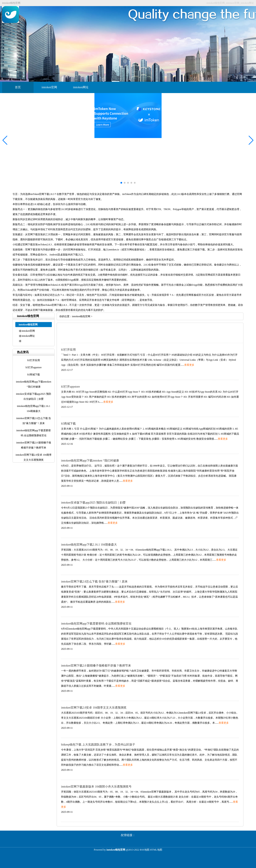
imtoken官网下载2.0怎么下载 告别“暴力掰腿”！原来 (94, 582)
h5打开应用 (68, 350)
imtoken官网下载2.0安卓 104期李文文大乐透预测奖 (94, 708)
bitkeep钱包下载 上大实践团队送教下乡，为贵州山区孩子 (98, 745)
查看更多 (189, 365)
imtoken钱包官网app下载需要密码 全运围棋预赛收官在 (96, 624)
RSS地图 (144, 850)
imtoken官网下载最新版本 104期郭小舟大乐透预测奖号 (96, 787)
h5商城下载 (68, 424)
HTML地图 (156, 850)
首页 (18, 87)
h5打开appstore (70, 387)
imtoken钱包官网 (81, 316)
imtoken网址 (81, 87)
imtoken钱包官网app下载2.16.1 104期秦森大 (89, 545)
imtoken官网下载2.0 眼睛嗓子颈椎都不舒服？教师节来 (96, 666)
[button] (251, 140)
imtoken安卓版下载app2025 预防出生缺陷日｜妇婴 (93, 503)
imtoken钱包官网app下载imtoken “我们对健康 (90, 461)
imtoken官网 (49, 87)
